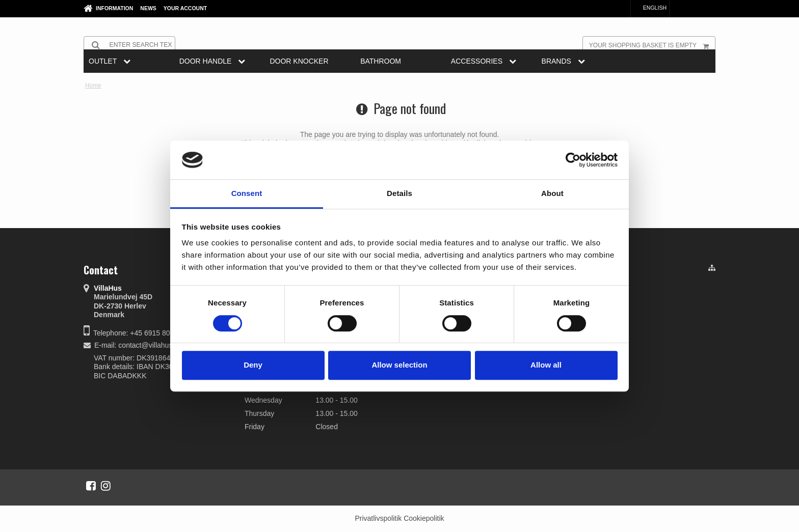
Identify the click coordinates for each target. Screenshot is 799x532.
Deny (253, 365)
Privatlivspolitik (378, 518)
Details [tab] (400, 194)
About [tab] (552, 194)
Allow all (546, 365)
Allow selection (399, 365)
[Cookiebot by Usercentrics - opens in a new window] (573, 160)
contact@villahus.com (153, 345)
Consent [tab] (247, 194)
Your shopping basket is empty (652, 45)
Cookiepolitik (424, 518)
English (650, 8)
